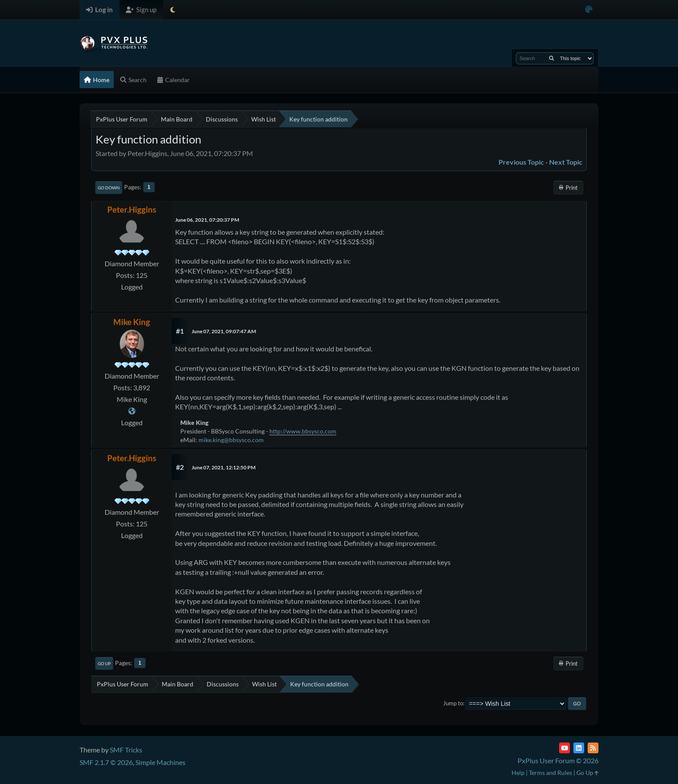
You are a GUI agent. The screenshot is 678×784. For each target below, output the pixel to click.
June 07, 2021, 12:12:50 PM (224, 467)
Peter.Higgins (132, 209)
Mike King (132, 322)
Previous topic (521, 162)
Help (518, 773)
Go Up (104, 663)
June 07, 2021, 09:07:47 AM (224, 331)
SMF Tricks (126, 750)
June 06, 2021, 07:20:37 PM (207, 220)
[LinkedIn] (579, 748)
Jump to (453, 703)
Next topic (566, 162)
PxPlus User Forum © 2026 (558, 760)
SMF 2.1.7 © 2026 (106, 762)
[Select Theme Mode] (173, 10)
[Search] (552, 58)
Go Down (109, 188)
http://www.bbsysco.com (303, 431)
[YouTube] (564, 748)
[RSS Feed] (593, 748)
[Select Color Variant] (589, 10)
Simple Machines (160, 762)
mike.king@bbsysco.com (231, 440)
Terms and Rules (550, 773)
